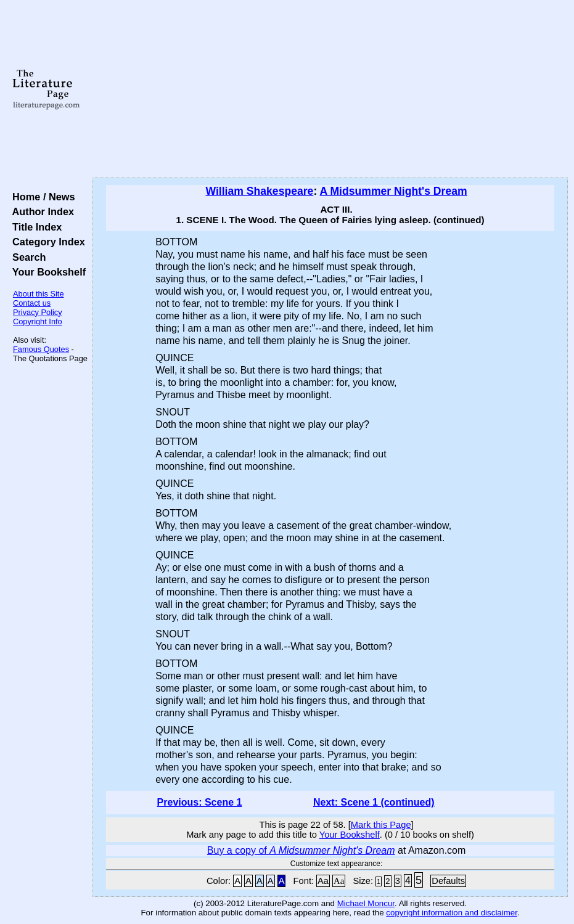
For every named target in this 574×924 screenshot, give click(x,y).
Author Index (40, 211)
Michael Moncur (366, 903)
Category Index (46, 242)
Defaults (448, 881)
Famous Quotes (41, 349)
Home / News (41, 197)
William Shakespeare (259, 191)
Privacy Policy (38, 312)
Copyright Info (38, 321)
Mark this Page (381, 825)
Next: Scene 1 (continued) (374, 802)
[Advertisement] (330, 89)
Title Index (34, 227)
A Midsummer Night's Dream (393, 191)
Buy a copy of (301, 850)
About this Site (39, 294)
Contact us (32, 303)
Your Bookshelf (46, 272)
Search (26, 257)
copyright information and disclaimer (452, 913)
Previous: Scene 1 (200, 802)
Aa (323, 881)
